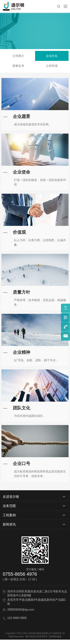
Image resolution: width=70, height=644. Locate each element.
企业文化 (53, 56)
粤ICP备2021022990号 (36, 641)
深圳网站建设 (55, 641)
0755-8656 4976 (20, 578)
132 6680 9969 (17, 622)
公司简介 (20, 56)
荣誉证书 (20, 66)
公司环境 (53, 66)
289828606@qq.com (21, 614)
